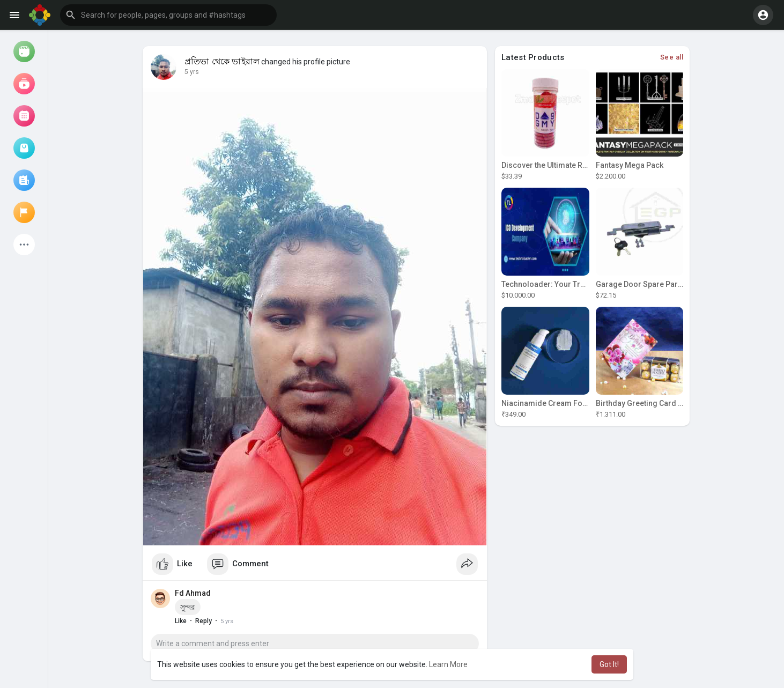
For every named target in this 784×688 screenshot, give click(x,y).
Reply (204, 621)
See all (672, 57)
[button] (168, 15)
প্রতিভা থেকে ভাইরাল (222, 62)
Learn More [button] (448, 664)
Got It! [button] (609, 664)
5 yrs (192, 72)
